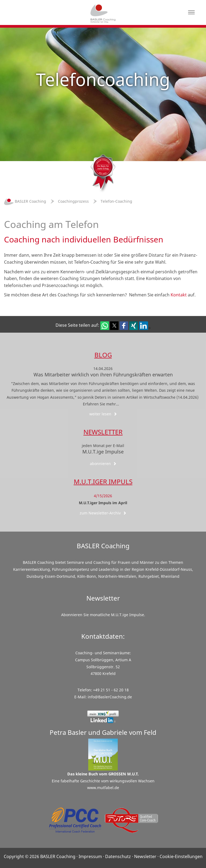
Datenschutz (118, 856)
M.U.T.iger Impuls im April (103, 503)
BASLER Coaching (25, 201)
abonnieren (103, 464)
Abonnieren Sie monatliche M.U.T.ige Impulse (103, 615)
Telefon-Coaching (116, 201)
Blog (103, 355)
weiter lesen (103, 414)
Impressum (90, 856)
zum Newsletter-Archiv (103, 513)
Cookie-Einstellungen (181, 856)
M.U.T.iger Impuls (103, 482)
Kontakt (179, 295)
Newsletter (103, 432)
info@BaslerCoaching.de (110, 697)
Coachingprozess (73, 201)
